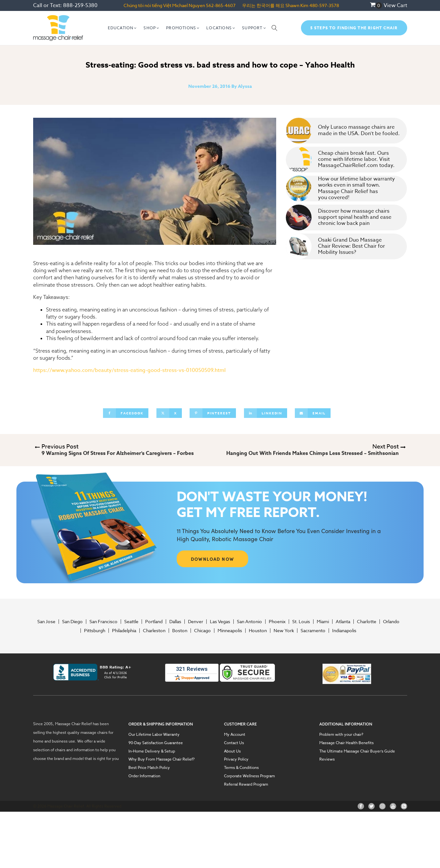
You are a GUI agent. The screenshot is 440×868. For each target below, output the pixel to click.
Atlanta (343, 622)
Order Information (144, 776)
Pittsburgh (95, 631)
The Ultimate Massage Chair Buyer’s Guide (357, 751)
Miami (323, 622)
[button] (123, 28)
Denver (196, 622)
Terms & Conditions (241, 768)
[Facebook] (126, 413)
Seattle (131, 622)
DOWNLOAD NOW (213, 559)
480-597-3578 (324, 5)
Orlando (391, 622)
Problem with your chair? (341, 734)
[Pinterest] (213, 413)
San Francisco (103, 622)
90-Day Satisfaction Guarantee (156, 743)
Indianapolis (344, 631)
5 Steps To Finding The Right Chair (354, 28)
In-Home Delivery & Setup (152, 751)
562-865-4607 (221, 5)
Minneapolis (230, 631)
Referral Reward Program (246, 784)
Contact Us (234, 743)
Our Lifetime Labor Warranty (154, 734)
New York (284, 631)
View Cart (395, 5)
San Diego (72, 622)
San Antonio (249, 622)
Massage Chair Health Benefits (346, 743)
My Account (235, 734)
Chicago (202, 631)
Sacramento (313, 631)
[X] (169, 413)
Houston (258, 631)
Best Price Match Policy (149, 768)
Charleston (154, 631)
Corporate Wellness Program (249, 776)
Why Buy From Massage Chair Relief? (162, 759)
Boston (180, 631)
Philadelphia (124, 631)
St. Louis (301, 622)
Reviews (327, 759)
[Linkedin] (266, 413)
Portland (154, 622)
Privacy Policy (236, 759)
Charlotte (367, 622)
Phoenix (277, 622)
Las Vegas (220, 622)
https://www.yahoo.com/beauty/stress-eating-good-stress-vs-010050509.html (129, 370)
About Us (232, 751)
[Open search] (275, 28)
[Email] (313, 413)
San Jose (46, 622)
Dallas (175, 622)
